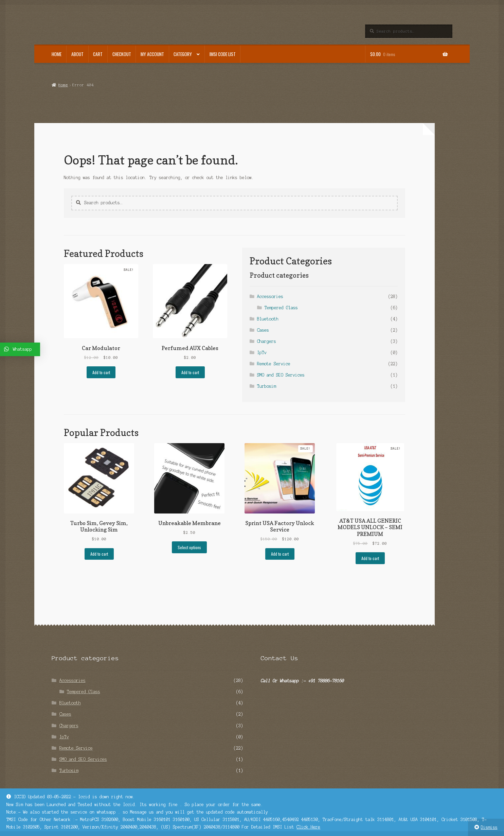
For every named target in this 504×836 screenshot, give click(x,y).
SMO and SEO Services (281, 375)
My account (152, 54)
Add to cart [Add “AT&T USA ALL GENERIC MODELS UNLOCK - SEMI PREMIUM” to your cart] (370, 558)
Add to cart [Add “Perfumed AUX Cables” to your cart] (190, 372)
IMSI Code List (223, 54)
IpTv (262, 353)
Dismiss (489, 827)
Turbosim (267, 386)
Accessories (270, 297)
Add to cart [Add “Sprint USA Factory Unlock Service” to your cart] (280, 554)
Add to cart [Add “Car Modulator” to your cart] (101, 372)
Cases (263, 330)
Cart (98, 54)
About (77, 54)
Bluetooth (268, 319)
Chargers (267, 341)
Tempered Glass (281, 308)
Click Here (308, 827)
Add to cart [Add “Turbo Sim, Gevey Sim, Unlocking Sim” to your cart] (99, 554)
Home (57, 54)
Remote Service (274, 364)
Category (183, 54)
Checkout (122, 54)
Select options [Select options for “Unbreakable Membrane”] (189, 547)
